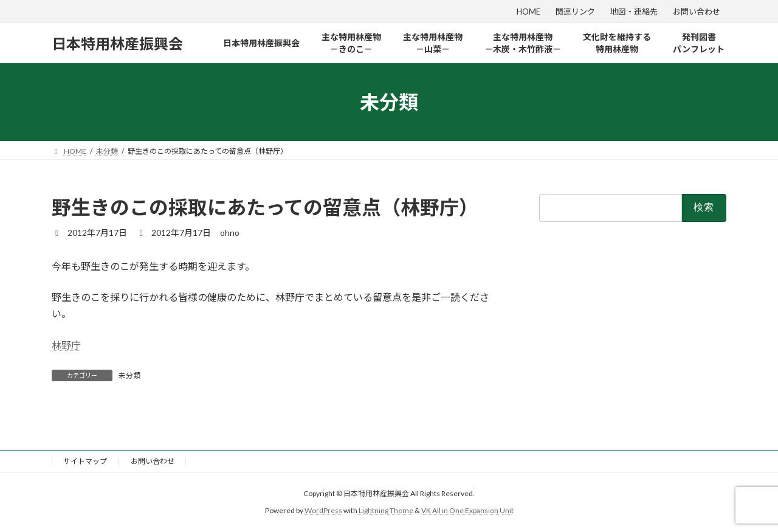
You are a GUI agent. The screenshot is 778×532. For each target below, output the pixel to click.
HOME (528, 12)
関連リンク (575, 12)
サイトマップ (85, 461)
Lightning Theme (386, 510)
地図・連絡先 (634, 12)
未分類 (129, 375)
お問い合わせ (697, 12)
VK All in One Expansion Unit (467, 510)
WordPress (323, 510)
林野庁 (66, 345)
